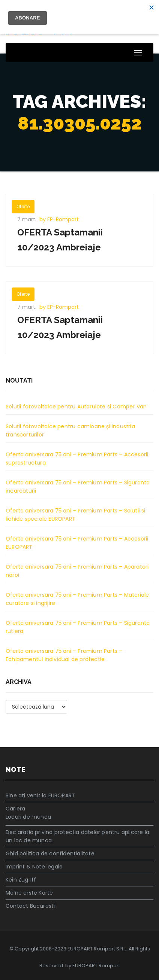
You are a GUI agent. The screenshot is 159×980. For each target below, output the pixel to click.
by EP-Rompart (59, 219)
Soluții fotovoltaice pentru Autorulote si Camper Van (76, 407)
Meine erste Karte (29, 893)
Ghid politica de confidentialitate (50, 853)
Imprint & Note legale (34, 867)
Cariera (15, 809)
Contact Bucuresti (30, 906)
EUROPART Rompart (96, 966)
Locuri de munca (28, 817)
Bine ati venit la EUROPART (40, 795)
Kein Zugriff (21, 880)
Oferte (23, 206)
